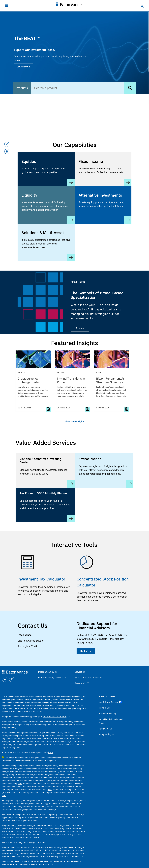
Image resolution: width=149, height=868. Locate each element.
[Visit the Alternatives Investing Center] (45, 470)
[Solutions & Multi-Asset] (46, 242)
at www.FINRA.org (20, 709)
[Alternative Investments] (103, 203)
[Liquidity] (46, 205)
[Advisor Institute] (104, 470)
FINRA (35, 850)
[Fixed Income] (103, 169)
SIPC (46, 850)
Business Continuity (108, 714)
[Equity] (46, 169)
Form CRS (104, 729)
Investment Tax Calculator (41, 579)
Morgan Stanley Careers (50, 678)
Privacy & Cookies (107, 696)
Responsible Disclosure (55, 717)
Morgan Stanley (46, 672)
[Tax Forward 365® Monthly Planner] (45, 505)
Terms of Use (105, 708)
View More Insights (75, 422)
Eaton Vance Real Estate (87, 678)
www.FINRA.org (31, 712)
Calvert (78, 672)
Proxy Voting (105, 734)
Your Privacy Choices (111, 702)
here (51, 753)
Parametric (80, 683)
